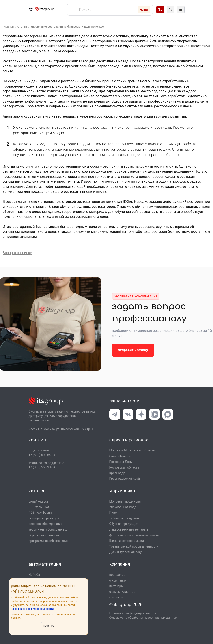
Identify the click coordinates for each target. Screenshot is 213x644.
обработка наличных (44, 535)
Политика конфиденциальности (133, 613)
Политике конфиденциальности (33, 609)
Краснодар (117, 473)
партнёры (116, 586)
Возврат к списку (17, 253)
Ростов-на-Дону (121, 462)
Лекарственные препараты (129, 529)
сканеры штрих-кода (44, 518)
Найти (144, 10)
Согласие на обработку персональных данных (143, 618)
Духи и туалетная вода (126, 552)
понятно (49, 626)
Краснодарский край (125, 479)
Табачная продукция (124, 518)
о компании (118, 580)
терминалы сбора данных (48, 529)
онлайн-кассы (39, 501)
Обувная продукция (124, 524)
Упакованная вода (123, 507)
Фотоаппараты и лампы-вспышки (134, 535)
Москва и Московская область (132, 450)
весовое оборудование (46, 524)
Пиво (113, 513)
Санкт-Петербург (122, 456)
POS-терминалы (40, 507)
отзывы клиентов (122, 592)
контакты (116, 597)
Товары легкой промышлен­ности (134, 546)
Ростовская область (124, 467)
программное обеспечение (49, 541)
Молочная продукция (125, 501)
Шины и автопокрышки (127, 541)
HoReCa (34, 575)
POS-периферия (40, 513)
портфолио (117, 575)
